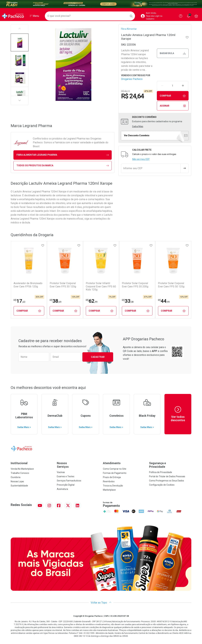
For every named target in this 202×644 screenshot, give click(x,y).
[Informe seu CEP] (151, 168)
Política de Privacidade (161, 472)
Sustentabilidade (19, 486)
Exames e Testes (66, 476)
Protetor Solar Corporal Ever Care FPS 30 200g (135, 285)
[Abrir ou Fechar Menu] (34, 16)
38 (56, 301)
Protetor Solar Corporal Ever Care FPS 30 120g (63, 285)
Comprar (173, 96)
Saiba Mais (138, 126)
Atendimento (112, 463)
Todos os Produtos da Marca (63, 166)
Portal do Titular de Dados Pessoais (167, 476)
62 (92, 301)
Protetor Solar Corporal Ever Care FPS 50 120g (171, 285)
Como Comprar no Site (115, 469)
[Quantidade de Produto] (172, 86)
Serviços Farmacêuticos (69, 481)
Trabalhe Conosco (20, 473)
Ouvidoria (16, 477)
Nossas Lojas (17, 481)
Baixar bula (173, 53)
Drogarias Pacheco (132, 79)
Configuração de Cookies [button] (162, 485)
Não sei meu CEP (141, 159)
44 (164, 301)
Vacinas (61, 472)
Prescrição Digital (66, 485)
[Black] (101, 4)
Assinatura (62, 489)
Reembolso (109, 481)
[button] (20, 42)
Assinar (173, 106)
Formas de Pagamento (115, 473)
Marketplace (109, 490)
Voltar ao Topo (101, 603)
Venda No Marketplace (22, 469)
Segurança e (170, 465)
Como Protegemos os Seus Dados (167, 481)
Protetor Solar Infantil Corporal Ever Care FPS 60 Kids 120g (101, 286)
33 (128, 301)
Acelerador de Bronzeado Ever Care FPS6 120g (28, 285)
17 (19, 301)
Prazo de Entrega (112, 477)
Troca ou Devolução (113, 486)
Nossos (78, 465)
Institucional (19, 463)
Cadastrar (98, 357)
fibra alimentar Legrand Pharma (63, 155)
